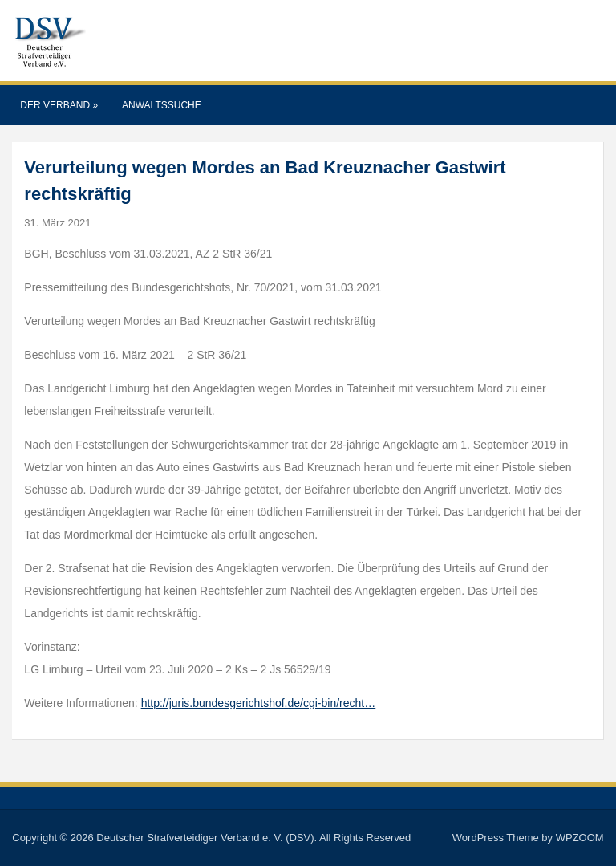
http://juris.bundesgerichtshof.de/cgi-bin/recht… (259, 703)
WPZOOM (580, 838)
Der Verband (59, 105)
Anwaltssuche (162, 105)
